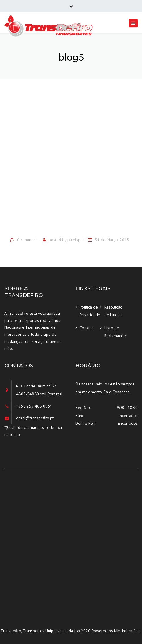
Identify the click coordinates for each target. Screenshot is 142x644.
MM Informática (128, 631)
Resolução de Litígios (113, 311)
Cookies (86, 328)
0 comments (28, 240)
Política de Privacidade (90, 311)
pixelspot (76, 240)
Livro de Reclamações (115, 332)
